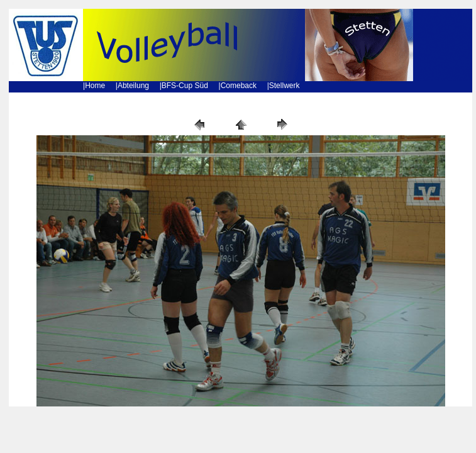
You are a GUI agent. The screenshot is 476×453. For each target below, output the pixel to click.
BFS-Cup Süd (185, 86)
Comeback (239, 86)
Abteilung (133, 86)
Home (95, 86)
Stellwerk (285, 86)
